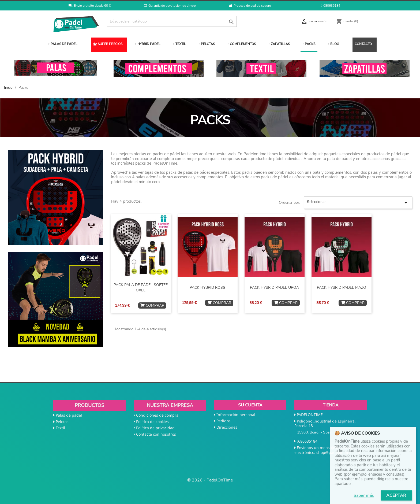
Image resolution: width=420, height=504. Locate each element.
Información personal (236, 415)
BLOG (334, 44)
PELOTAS (207, 44)
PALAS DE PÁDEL (63, 44)
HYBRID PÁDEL (148, 44)
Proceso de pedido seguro (250, 6)
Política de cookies (152, 422)
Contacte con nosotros (156, 434)
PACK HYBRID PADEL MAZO (342, 288)
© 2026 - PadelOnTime (210, 480)
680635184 (331, 6)
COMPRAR (152, 305)
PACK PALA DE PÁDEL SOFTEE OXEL (141, 288)
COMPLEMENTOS (242, 44)
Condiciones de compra (157, 415)
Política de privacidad (155, 428)
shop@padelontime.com (338, 452)
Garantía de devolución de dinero (170, 6)
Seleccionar (358, 203)
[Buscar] (172, 21)
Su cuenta (250, 405)
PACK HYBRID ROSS (207, 288)
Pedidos (224, 421)
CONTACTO (363, 44)
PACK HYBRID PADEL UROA (274, 288)
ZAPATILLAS (279, 44)
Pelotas (62, 422)
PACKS (309, 44)
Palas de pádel (69, 415)
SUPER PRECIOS (108, 44)
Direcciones (227, 427)
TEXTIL (180, 44)
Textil (60, 428)
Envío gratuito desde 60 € (90, 6)
